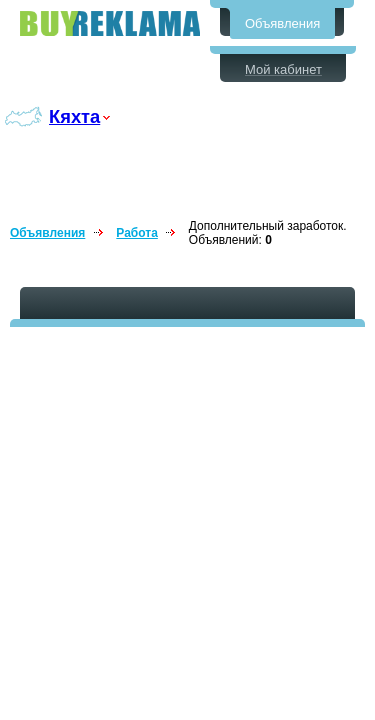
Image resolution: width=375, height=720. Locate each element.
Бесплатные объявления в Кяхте (110, 23)
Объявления (282, 23)
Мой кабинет (283, 69)
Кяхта (74, 116)
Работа (137, 233)
